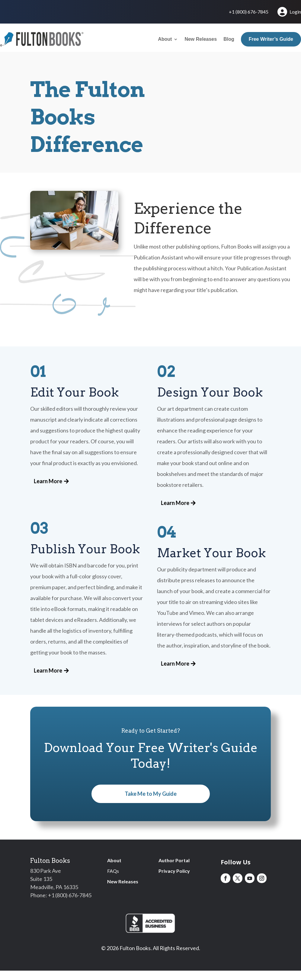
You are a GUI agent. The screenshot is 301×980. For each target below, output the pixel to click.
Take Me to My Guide (151, 794)
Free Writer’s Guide (271, 39)
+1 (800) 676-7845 (249, 12)
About (165, 39)
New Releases (201, 39)
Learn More (48, 481)
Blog (229, 39)
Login (289, 12)
